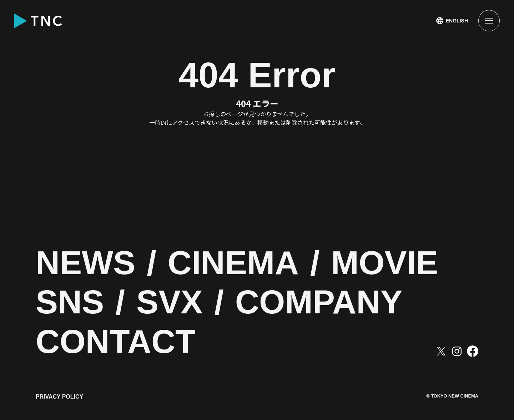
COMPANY (326, 303)
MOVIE (394, 264)
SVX (173, 303)
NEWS (87, 264)
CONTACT (118, 342)
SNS (71, 303)
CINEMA (239, 264)
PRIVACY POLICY (60, 398)
